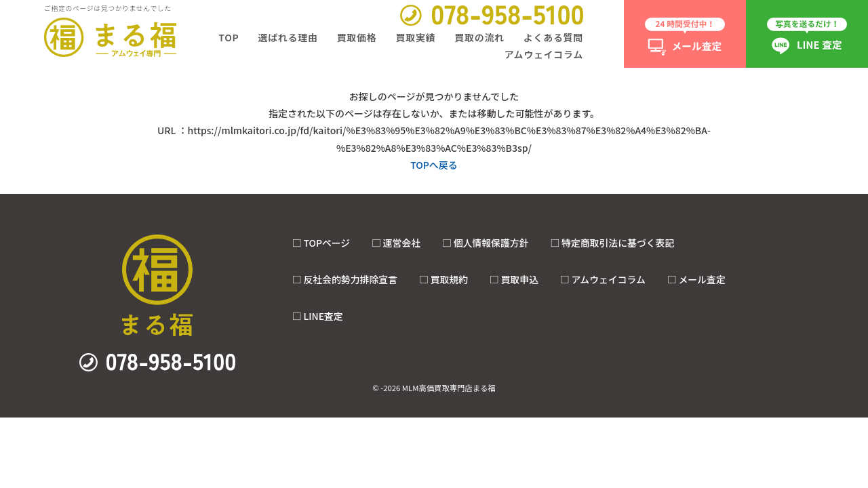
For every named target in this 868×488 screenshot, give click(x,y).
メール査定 (702, 279)
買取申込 (519, 279)
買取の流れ (479, 37)
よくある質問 (553, 37)
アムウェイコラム (544, 54)
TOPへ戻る (434, 165)
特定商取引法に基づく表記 (618, 243)
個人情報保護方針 (491, 243)
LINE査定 (323, 316)
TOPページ (327, 243)
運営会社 (402, 243)
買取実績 (415, 37)
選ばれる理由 (288, 37)
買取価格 (357, 37)
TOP (229, 37)
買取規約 (449, 279)
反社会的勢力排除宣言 (350, 279)
